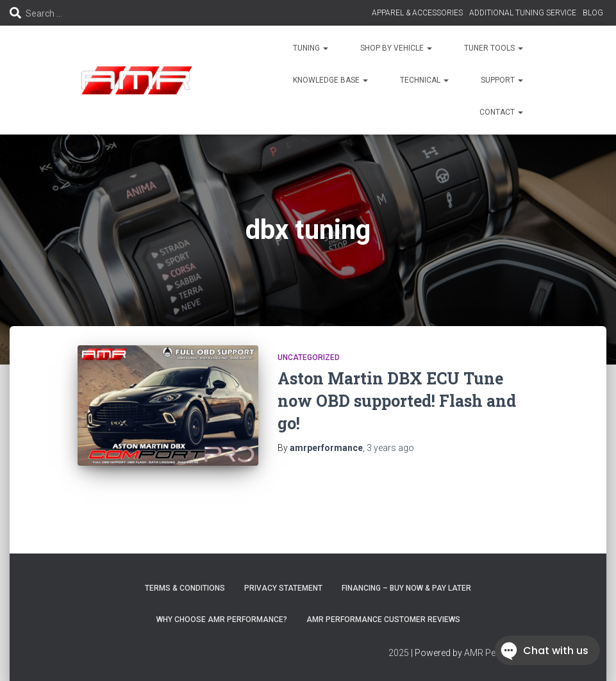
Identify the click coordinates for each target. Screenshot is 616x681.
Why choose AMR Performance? (222, 619)
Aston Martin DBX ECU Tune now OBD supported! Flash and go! (397, 401)
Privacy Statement (283, 588)
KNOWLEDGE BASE (330, 80)
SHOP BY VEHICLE (396, 48)
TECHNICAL (424, 80)
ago (390, 448)
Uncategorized (309, 357)
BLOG (593, 13)
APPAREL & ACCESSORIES (417, 13)
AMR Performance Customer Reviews (383, 619)
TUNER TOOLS (494, 48)
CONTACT (501, 112)
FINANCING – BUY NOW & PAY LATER (406, 588)
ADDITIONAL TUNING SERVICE (523, 13)
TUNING (311, 48)
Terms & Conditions (185, 588)
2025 (399, 653)
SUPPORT (502, 80)
